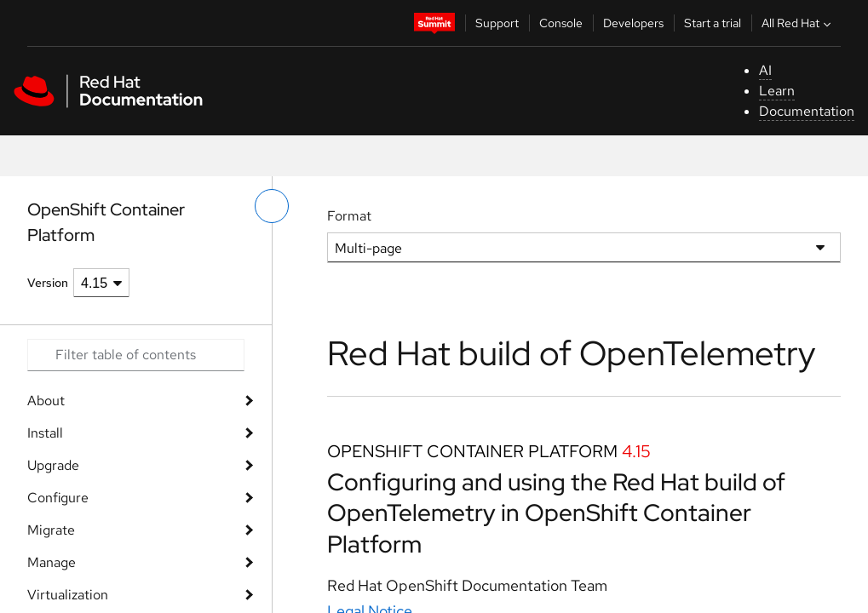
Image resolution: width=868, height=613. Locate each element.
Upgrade (53, 465)
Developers (633, 23)
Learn (777, 91)
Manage (52, 562)
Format (349, 216)
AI (765, 70)
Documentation (807, 111)
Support (497, 23)
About (46, 401)
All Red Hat (798, 23)
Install (45, 433)
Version (48, 283)
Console (561, 23)
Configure (58, 498)
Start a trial (713, 23)
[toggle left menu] (272, 206)
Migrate (51, 530)
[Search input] (136, 355)
